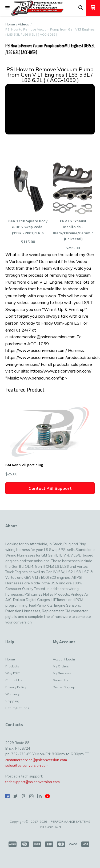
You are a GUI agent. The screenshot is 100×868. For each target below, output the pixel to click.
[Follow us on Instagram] (31, 796)
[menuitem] (14, 661)
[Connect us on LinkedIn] (39, 796)
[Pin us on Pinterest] (23, 796)
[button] (7, 8)
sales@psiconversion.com (27, 765)
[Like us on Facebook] (7, 796)
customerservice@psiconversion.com (36, 760)
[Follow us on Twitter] (15, 796)
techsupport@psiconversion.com (33, 782)
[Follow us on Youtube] (47, 796)
